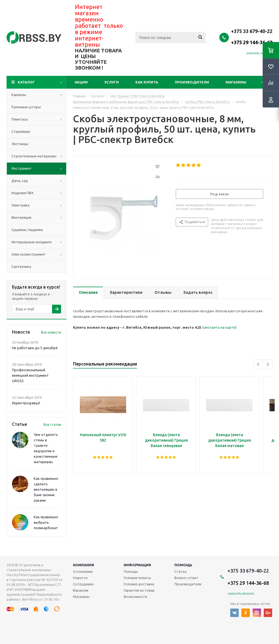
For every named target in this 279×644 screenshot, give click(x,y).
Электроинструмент (29, 254)
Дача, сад (20, 181)
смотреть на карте (219, 327)
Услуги (112, 82)
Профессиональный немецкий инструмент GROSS (30, 375)
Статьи (181, 571)
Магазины (236, 82)
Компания (84, 565)
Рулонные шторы (26, 107)
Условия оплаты (137, 578)
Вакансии (81, 590)
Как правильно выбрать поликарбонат (46, 522)
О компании (83, 571)
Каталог (26, 82)
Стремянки (21, 131)
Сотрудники (83, 584)
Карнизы (19, 95)
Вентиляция (21, 217)
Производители (192, 82)
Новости (80, 578)
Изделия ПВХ (22, 193)
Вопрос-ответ (186, 578)
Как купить (147, 82)
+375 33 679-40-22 (252, 37)
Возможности (135, 597)
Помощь (183, 565)
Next (268, 364)
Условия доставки (139, 584)
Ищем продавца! (26, 403)
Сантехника (21, 266)
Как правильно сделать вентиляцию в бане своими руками (46, 489)
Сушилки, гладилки (27, 230)
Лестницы (20, 144)
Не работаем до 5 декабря (35, 348)
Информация (137, 565)
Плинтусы (20, 119)
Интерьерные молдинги (31, 242)
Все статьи (52, 425)
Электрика (20, 205)
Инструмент (22, 168)
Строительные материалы (34, 156)
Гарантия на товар (139, 590)
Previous (258, 364)
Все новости (51, 332)
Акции (81, 82)
